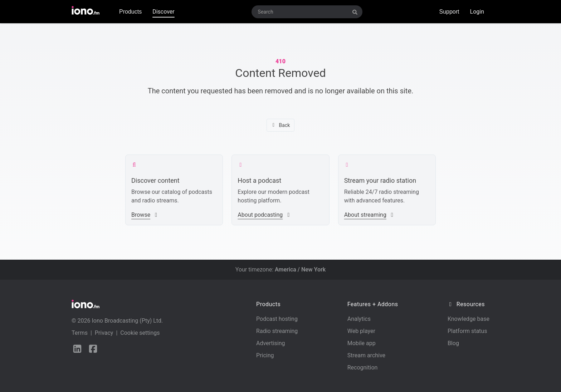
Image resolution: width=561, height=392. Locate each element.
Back (281, 125)
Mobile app (362, 343)
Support (449, 12)
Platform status (467, 331)
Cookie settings (140, 333)
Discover (164, 12)
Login (477, 12)
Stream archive (366, 355)
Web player (361, 331)
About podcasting (264, 215)
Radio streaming (277, 331)
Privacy (104, 333)
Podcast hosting (277, 319)
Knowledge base (469, 319)
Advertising (271, 343)
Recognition (363, 367)
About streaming (370, 215)
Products (130, 12)
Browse (145, 215)
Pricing (265, 355)
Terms (80, 333)
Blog (453, 343)
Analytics (359, 319)
